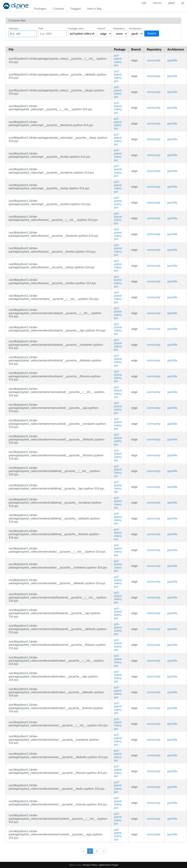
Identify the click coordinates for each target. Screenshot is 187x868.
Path (41, 28)
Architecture (135, 28)
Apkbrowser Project (108, 865)
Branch (101, 28)
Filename (13, 28)
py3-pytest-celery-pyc (118, 60)
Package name (76, 28)
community (154, 60)
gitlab (171, 3)
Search (152, 33)
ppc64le (172, 60)
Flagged (76, 9)
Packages (40, 9)
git (183, 3)
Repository (119, 28)
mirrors (157, 3)
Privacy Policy (90, 865)
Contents (58, 9)
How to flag (94, 9)
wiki (144, 3)
